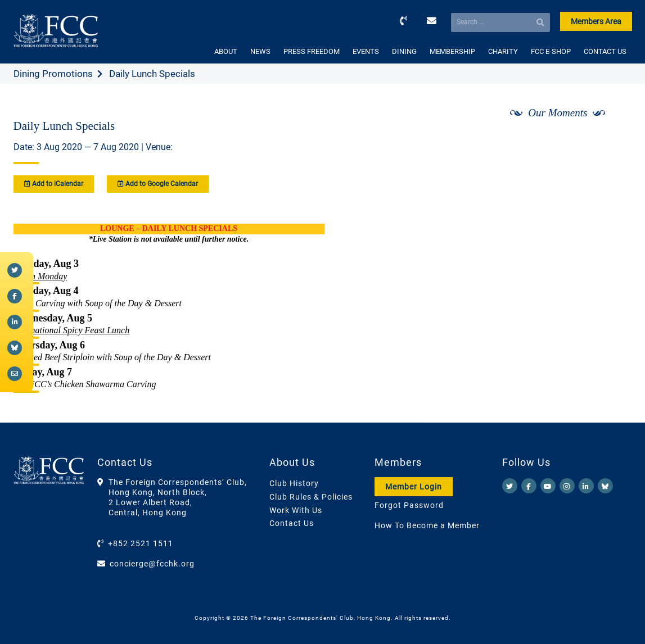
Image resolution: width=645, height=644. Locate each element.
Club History (294, 483)
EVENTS (366, 51)
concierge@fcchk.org (152, 564)
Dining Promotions (53, 74)
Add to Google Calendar (158, 184)
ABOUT (226, 51)
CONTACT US (605, 51)
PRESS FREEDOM (312, 51)
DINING (404, 51)
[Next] (611, 142)
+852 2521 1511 (141, 543)
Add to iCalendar (54, 184)
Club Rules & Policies (311, 497)
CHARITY (503, 51)
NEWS (260, 51)
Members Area (596, 21)
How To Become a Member (427, 525)
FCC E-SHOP (551, 51)
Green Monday (40, 276)
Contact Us (292, 523)
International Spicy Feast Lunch (72, 330)
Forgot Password (409, 505)
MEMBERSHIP (452, 51)
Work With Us (296, 510)
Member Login (414, 487)
